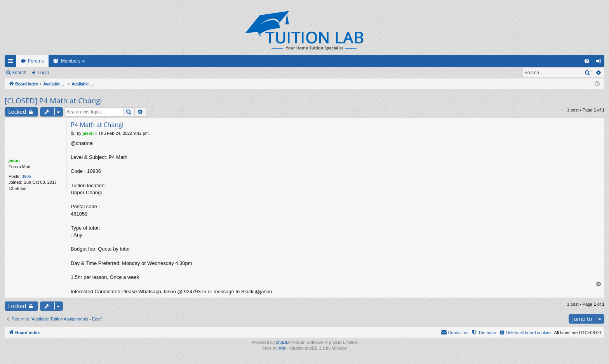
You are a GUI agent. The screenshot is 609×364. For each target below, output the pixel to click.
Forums (36, 61)
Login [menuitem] (600, 63)
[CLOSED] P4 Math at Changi (53, 101)
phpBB (282, 342)
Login (43, 73)
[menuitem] (587, 61)
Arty (282, 348)
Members (71, 61)
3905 (26, 176)
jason (14, 160)
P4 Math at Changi (97, 125)
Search (19, 73)
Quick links (12, 63)
